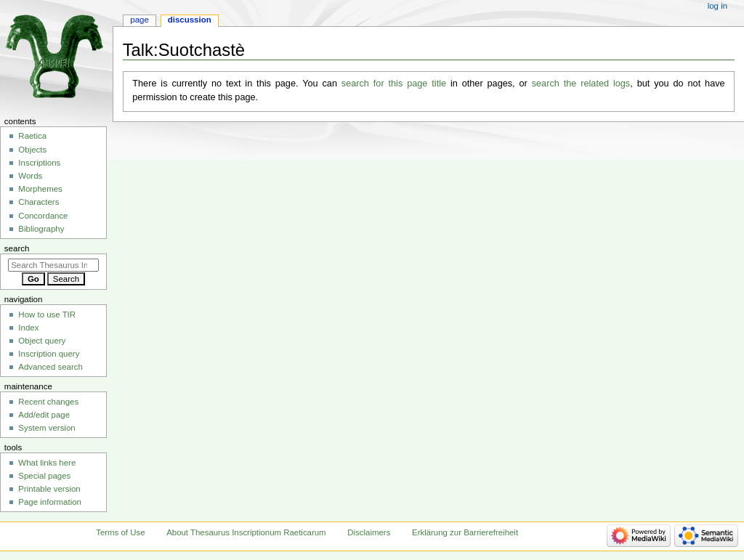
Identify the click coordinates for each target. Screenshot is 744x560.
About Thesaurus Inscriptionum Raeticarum (246, 532)
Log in (717, 6)
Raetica (32, 136)
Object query (42, 341)
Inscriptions (39, 163)
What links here (47, 463)
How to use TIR (47, 315)
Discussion (190, 20)
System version (46, 428)
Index (28, 328)
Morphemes (40, 189)
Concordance (43, 216)
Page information (50, 502)
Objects (32, 150)
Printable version (49, 489)
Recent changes (48, 402)
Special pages (44, 476)
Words (30, 176)
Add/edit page (44, 415)
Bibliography (41, 229)
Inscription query (49, 354)
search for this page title (394, 84)
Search (17, 248)
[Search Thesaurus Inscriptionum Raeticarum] (53, 265)
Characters (39, 202)
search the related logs (581, 84)
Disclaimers (369, 532)
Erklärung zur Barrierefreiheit (465, 532)
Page (139, 20)
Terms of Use (120, 532)
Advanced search (50, 367)
